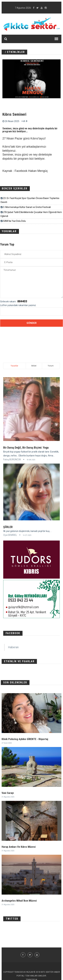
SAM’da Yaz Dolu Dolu (14, 221)
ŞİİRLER (8, 527)
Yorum (51, 366)
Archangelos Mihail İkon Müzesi (19, 901)
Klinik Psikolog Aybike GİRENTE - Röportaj (25, 739)
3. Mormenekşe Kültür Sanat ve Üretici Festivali (27, 207)
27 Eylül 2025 (7, 743)
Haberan (13, 647)
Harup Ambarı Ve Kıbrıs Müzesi (19, 847)
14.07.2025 (27, 535)
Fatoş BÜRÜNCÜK (12, 459)
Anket (34, 366)
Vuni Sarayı (8, 793)
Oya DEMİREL (10, 535)
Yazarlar (14, 366)
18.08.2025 (31, 460)
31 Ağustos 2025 (8, 797)
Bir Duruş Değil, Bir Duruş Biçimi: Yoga (26, 448)
